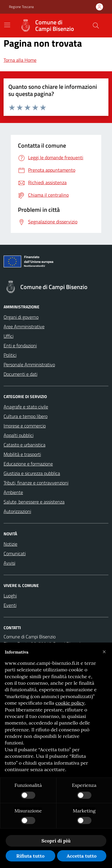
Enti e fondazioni (20, 345)
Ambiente (13, 492)
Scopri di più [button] (56, 841)
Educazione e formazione (28, 464)
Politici (10, 355)
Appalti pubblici (19, 435)
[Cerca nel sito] (96, 26)
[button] (104, 652)
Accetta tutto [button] (82, 856)
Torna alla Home (20, 60)
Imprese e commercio (25, 426)
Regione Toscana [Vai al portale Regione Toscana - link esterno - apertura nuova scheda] (21, 7)
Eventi (10, 605)
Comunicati (15, 553)
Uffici (9, 336)
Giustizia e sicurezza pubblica (32, 473)
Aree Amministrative (24, 326)
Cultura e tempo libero (26, 416)
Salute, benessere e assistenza (34, 502)
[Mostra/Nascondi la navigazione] (7, 25)
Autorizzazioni (17, 511)
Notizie (10, 544)
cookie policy (70, 703)
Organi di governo (21, 317)
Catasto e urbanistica (24, 445)
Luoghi (10, 596)
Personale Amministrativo (29, 364)
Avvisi (9, 563)
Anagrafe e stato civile (26, 407)
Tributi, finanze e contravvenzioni (36, 483)
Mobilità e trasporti (22, 454)
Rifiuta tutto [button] (30, 856)
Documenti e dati (20, 374)
